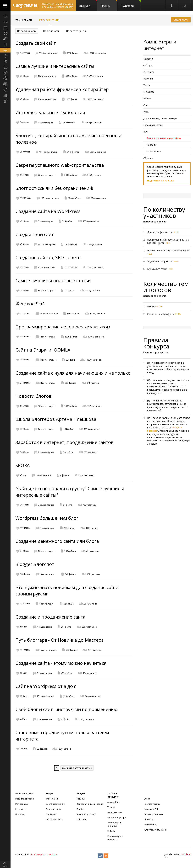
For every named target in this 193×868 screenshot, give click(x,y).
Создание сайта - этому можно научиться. (61, 663)
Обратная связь (54, 819)
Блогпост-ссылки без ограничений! (54, 188)
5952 (72, 53)
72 (47, 337)
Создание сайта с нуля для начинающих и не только (73, 373)
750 (24, 696)
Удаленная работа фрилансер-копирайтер (62, 89)
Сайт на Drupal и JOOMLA (43, 350)
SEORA (23, 465)
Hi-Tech (111, 831)
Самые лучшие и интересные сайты (55, 66)
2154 (95, 175)
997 (24, 627)
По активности (51, 31)
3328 (24, 429)
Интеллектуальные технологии (50, 112)
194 (90, 673)
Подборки (131, 4)
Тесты (147, 85)
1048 (96, 337)
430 (49, 314)
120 (69, 696)
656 (24, 673)
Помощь (20, 814)
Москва (151, 306)
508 (71, 650)
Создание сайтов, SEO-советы (48, 257)
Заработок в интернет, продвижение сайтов (64, 442)
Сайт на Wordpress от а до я (46, 686)
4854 (25, 337)
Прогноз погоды (152, 804)
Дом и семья (150, 825)
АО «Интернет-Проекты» (44, 855)
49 (48, 360)
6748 (24, 244)
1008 (24, 452)
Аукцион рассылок (86, 814)
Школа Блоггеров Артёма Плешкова (56, 419)
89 (47, 291)
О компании (52, 799)
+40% (159, 306)
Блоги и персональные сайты (164, 138)
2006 (71, 267)
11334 (26, 198)
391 (70, 360)
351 (91, 604)
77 (47, 175)
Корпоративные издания (90, 804)
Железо (147, 98)
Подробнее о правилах (161, 181)
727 (91, 429)
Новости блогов (33, 396)
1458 (73, 314)
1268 (74, 198)
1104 (47, 99)
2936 (98, 152)
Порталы (152, 145)
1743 (98, 198)
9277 (24, 267)
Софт (146, 105)
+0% (168, 243)
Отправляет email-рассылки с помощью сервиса (58, 5)
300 (89, 627)
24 (47, 383)
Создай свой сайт (35, 234)
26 (47, 551)
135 (50, 198)
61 (65, 719)
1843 (25, 360)
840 (70, 574)
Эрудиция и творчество (160, 261)
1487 (71, 406)
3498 (24, 551)
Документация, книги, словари (160, 118)
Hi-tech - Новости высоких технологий (168, 250)
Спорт (147, 799)
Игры (146, 112)
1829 (71, 337)
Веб (146, 132)
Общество (149, 819)
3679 (93, 122)
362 (94, 574)
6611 (24, 175)
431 (92, 528)
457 (67, 673)
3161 (25, 604)
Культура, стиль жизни (155, 830)
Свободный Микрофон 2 (161, 314)
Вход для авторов (25, 799)
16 (48, 650)
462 (90, 505)
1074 (25, 528)
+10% (178, 314)
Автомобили (114, 802)
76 (47, 244)
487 (87, 475)
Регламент (21, 809)
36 (47, 406)
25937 (25, 152)
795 (24, 749)
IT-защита (149, 92)
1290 (95, 267)
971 (93, 383)
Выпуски (88, 4)
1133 (71, 99)
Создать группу (181, 20)
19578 (97, 53)
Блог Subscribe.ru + (56, 804)
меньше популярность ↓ (77, 768)
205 (70, 383)
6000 (95, 99)
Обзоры (148, 65)
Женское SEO (30, 304)
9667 (24, 406)
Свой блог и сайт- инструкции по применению (66, 709)
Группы (109, 4)
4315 (24, 221)
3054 (25, 574)
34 (68, 505)
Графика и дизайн (153, 125)
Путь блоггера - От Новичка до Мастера (60, 640)
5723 (48, 53)
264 (68, 429)
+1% (176, 232)
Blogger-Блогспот (35, 564)
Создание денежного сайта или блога (57, 541)
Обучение (149, 158)
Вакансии (51, 814)
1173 (25, 650)
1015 (68, 122)
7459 (24, 290)
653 (91, 452)
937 (95, 406)
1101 (69, 291)
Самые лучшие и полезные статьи (53, 280)
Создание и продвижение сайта (50, 617)
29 (42, 749)
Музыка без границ (158, 269)
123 (64, 749)
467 (24, 719)
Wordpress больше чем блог (47, 518)
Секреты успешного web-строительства (60, 165)
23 (47, 574)
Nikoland (186, 854)
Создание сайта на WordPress (48, 211)
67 (23, 475)
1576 (91, 221)
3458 (24, 122)
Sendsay (81, 809)
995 (71, 76)
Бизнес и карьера (117, 817)
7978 (95, 76)
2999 (71, 175)
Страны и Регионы (153, 814)
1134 (92, 291)
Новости (148, 59)
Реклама (81, 799)
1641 (48, 152)
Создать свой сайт (36, 43)
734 (67, 221)
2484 (25, 383)
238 (69, 528)
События (81, 819)
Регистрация (22, 804)
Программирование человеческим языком (63, 327)
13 (45, 696)
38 (68, 452)
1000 (93, 360)
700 (47, 76)
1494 (95, 244)
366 (70, 551)
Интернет (149, 72)
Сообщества (154, 151)
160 (92, 696)
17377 (25, 53)
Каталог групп (49, 20)
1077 (71, 244)
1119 (98, 314)
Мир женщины (115, 812)
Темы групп (24, 20)
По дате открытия (76, 31)
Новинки (148, 79)
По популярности (27, 31)
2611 (24, 505)
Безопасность (53, 809)
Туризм (111, 807)
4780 (24, 99)
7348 (24, 76)
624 (69, 604)
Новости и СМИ (151, 809)
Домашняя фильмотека (160, 232)
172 (47, 267)
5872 (25, 313)
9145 (73, 152)
